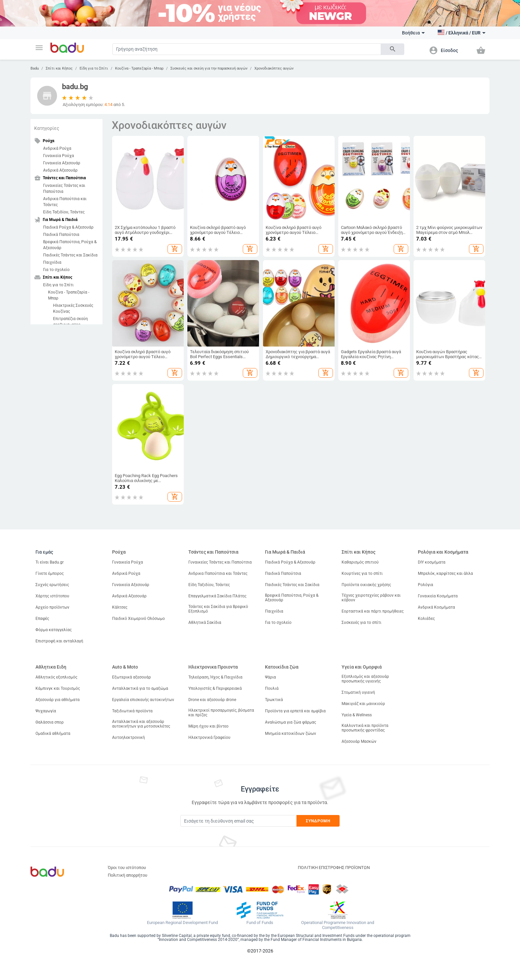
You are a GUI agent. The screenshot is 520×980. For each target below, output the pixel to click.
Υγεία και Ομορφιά (362, 667)
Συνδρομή (318, 821)
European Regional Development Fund (182, 923)
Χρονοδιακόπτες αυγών (274, 68)
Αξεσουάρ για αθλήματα (58, 700)
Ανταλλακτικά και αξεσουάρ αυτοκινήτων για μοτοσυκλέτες (141, 724)
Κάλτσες (120, 607)
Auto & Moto (125, 667)
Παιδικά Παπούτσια (61, 235)
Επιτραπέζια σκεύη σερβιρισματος (70, 322)
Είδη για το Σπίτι (94, 68)
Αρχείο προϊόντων (52, 607)
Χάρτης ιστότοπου (52, 596)
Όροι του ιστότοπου (127, 868)
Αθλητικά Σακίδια (205, 623)
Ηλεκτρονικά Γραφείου (209, 737)
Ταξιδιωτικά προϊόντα (132, 711)
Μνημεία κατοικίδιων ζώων (291, 734)
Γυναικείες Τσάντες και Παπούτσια (64, 189)
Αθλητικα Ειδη (51, 667)
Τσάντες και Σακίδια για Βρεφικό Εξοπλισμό (218, 609)
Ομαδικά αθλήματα (53, 734)
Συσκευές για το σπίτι (361, 623)
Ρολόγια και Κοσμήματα (443, 552)
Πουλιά (272, 688)
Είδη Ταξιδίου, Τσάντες (64, 212)
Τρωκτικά (274, 700)
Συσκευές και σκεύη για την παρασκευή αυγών (209, 68)
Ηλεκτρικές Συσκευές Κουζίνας (73, 308)
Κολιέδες (426, 619)
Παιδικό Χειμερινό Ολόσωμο (138, 619)
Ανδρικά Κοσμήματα (436, 607)
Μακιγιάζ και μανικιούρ (363, 704)
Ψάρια (270, 677)
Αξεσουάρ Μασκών (359, 741)
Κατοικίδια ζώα (282, 667)
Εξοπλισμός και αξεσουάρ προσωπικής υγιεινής (365, 679)
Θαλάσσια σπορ (50, 722)
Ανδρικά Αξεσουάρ (60, 170)
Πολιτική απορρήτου (128, 875)
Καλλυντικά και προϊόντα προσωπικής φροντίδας (365, 728)
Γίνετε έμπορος (50, 573)
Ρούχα (119, 552)
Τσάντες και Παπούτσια (213, 552)
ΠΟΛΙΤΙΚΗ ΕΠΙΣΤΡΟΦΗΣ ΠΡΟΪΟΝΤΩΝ (334, 868)
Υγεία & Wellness (357, 715)
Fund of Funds (260, 923)
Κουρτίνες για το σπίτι (362, 573)
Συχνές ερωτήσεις (52, 585)
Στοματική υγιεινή (358, 692)
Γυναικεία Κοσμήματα (438, 596)
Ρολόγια (425, 585)
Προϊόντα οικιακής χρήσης (366, 585)
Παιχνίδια (52, 262)
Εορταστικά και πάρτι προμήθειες (373, 611)
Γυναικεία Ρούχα (59, 156)
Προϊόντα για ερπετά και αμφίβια (295, 711)
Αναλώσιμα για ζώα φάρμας (291, 722)
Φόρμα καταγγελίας (54, 630)
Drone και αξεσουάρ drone (212, 700)
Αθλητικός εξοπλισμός (56, 677)
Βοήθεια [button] (413, 33)
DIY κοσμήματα (432, 562)
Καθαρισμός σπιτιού (360, 562)
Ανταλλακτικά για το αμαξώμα (140, 688)
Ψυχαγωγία (46, 711)
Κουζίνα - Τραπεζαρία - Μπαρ (139, 68)
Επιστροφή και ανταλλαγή (59, 641)
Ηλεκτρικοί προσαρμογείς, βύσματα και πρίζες (221, 713)
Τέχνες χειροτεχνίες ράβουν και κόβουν (371, 598)
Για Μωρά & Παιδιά (285, 552)
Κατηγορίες (47, 128)
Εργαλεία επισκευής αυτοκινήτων (143, 700)
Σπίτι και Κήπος (59, 68)
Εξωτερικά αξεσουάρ (131, 677)
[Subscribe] (238, 821)
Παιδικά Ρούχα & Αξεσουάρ (68, 227)
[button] (39, 48)
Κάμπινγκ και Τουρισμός (58, 688)
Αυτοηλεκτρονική (129, 737)
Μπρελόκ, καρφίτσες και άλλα (445, 573)
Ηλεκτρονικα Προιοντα (213, 667)
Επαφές (42, 619)
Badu (35, 68)
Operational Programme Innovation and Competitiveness (338, 925)
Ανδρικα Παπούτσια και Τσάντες (65, 202)
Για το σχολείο (56, 270)
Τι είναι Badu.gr (50, 562)
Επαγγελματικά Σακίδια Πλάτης (217, 596)
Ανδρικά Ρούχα (57, 148)
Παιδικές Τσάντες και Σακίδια (70, 255)
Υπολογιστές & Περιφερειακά (215, 688)
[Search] (247, 49)
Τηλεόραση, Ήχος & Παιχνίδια (215, 677)
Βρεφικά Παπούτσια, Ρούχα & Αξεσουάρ (70, 245)
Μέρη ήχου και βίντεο (208, 726)
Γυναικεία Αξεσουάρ (62, 163)
